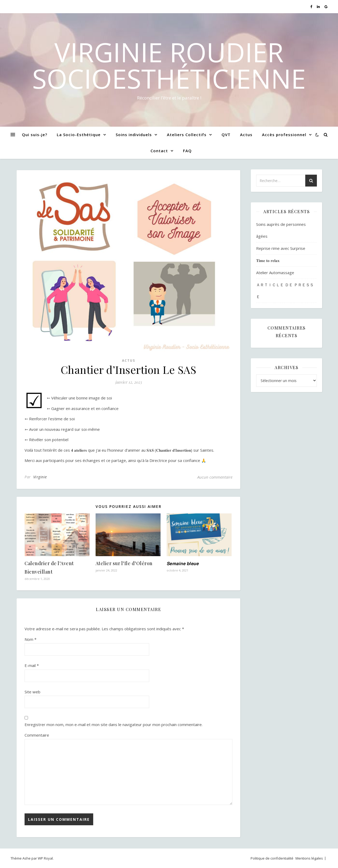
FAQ (187, 151)
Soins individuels (134, 135)
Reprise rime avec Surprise (281, 248)
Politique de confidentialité (272, 858)
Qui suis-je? (35, 135)
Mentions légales (309, 858)
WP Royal (45, 858)
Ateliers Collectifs (187, 135)
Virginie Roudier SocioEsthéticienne (169, 65)
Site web (32, 692)
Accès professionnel (284, 135)
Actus (246, 135)
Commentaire (37, 735)
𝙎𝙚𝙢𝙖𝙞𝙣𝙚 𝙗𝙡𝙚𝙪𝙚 (183, 563)
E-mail (32, 665)
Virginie (40, 477)
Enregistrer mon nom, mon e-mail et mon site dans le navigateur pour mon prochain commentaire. (114, 724)
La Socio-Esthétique (79, 135)
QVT (226, 135)
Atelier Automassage (275, 273)
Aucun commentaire (215, 477)
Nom (30, 639)
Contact (159, 151)
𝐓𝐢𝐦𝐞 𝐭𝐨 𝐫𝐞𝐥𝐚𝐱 (268, 260)
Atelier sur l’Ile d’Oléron (124, 563)
